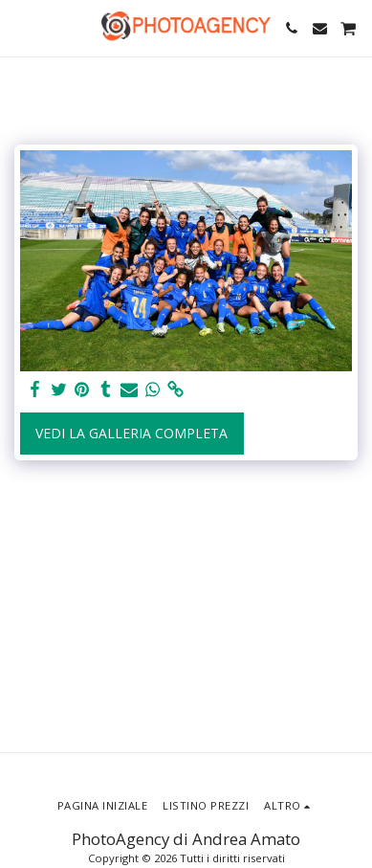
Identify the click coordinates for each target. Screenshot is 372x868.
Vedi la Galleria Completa (131, 433)
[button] (21, 27)
